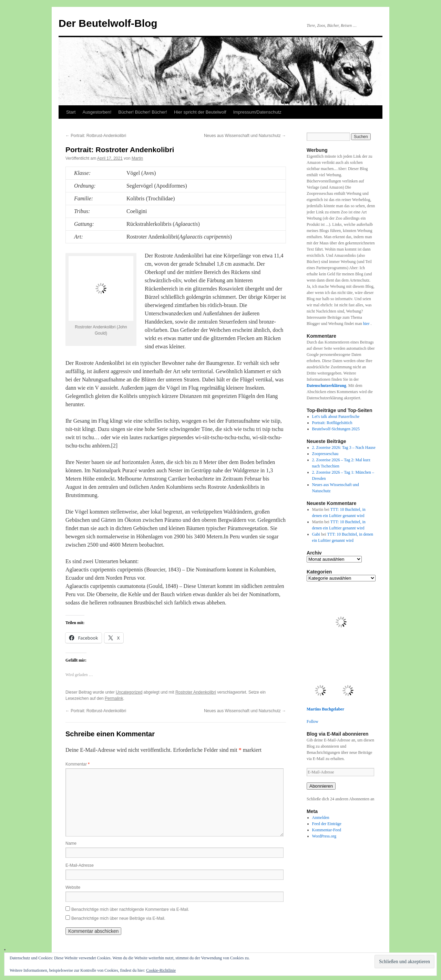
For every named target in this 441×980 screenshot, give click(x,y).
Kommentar (78, 764)
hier (367, 324)
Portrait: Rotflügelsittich (332, 423)
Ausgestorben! (97, 112)
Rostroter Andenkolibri (196, 692)
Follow (312, 721)
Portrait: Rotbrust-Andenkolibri (96, 136)
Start (71, 112)
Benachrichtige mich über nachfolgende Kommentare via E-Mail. (130, 909)
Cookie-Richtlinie (161, 970)
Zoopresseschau (325, 454)
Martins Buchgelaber (325, 709)
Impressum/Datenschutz (257, 112)
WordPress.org (324, 836)
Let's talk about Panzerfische (336, 417)
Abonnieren (321, 786)
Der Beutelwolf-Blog (108, 23)
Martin (137, 158)
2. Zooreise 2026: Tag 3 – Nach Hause (344, 447)
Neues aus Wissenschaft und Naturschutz (245, 136)
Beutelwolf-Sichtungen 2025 (336, 429)
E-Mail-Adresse (80, 865)
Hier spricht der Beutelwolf (200, 112)
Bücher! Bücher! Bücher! (143, 112)
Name (71, 843)
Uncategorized (129, 692)
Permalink (114, 698)
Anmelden (321, 818)
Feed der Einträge (327, 824)
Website (73, 887)
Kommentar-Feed (327, 830)
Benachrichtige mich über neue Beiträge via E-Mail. (118, 918)
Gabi (316, 534)
